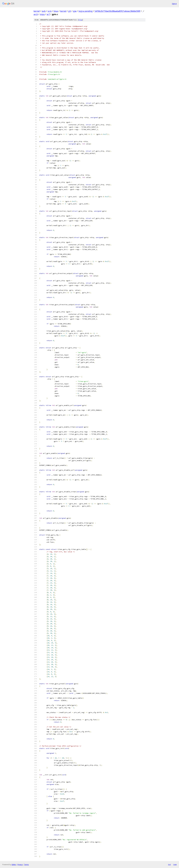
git (70, 11)
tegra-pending (86, 11)
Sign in (174, 4)
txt (169, 864)
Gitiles (14, 865)
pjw (75, 11)
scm (50, 11)
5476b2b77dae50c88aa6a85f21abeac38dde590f (117, 11)
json (175, 864)
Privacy (20, 865)
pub (44, 11)
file (80, 20)
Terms (26, 865)
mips (42, 14)
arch (36, 14)
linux (56, 11)
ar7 (48, 14)
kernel (37, 11)
